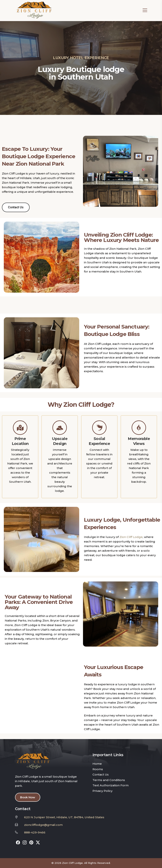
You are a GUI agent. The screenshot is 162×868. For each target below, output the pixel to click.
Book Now (28, 797)
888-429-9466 (35, 832)
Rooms (98, 769)
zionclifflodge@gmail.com (43, 825)
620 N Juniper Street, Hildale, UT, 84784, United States (64, 817)
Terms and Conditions (109, 780)
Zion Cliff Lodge (131, 537)
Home (97, 764)
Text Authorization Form (111, 785)
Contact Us (101, 774)
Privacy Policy (102, 791)
